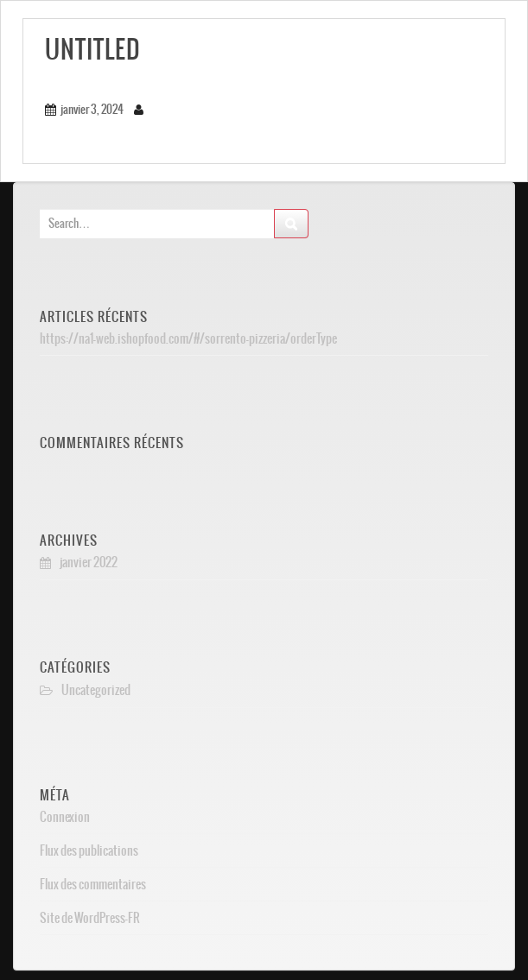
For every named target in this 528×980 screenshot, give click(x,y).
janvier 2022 (89, 562)
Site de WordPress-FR (90, 918)
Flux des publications (89, 850)
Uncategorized (96, 690)
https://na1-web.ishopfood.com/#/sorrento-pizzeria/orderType (188, 338)
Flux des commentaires (93, 884)
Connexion (65, 817)
